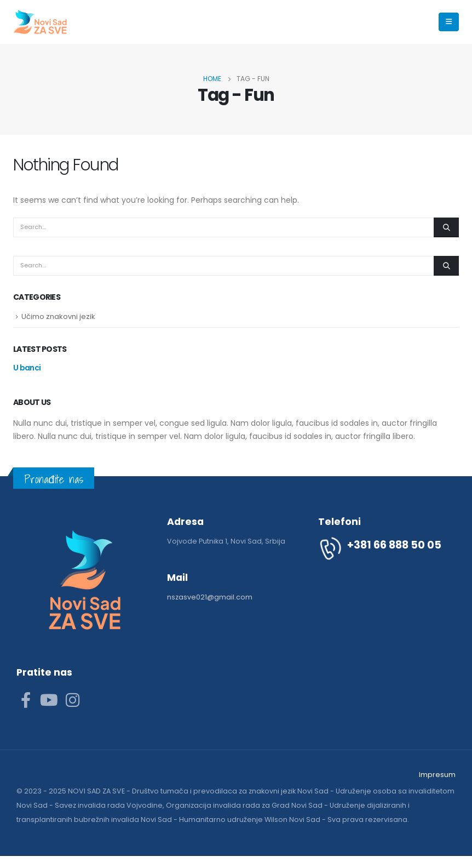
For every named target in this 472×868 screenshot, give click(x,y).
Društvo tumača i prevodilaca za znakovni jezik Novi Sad (230, 791)
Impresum (437, 775)
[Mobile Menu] (449, 22)
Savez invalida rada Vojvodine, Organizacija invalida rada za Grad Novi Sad (189, 805)
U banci (27, 368)
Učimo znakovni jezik (58, 316)
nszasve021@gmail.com (210, 597)
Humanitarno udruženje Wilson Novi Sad (250, 820)
